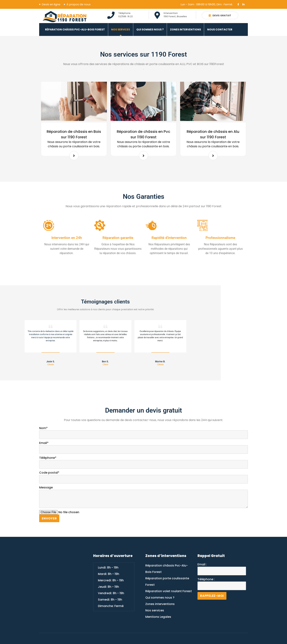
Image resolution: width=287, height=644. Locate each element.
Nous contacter (220, 29)
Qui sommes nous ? (150, 29)
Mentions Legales (158, 617)
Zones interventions (186, 29)
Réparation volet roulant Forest (169, 591)
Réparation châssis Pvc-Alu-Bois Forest (75, 29)
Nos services (121, 29)
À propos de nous (79, 4)
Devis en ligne (51, 4)
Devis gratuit (220, 15)
